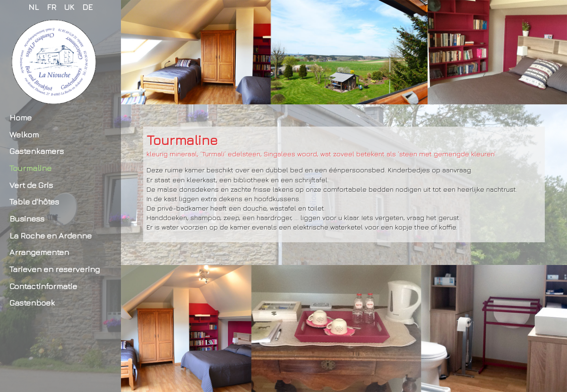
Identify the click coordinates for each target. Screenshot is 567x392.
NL (34, 7)
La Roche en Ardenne (51, 235)
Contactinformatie (43, 286)
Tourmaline (30, 168)
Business (27, 218)
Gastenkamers (37, 151)
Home (21, 117)
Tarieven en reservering (55, 269)
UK (69, 7)
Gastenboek (32, 303)
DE (87, 7)
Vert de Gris (31, 185)
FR (52, 7)
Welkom (24, 134)
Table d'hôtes (34, 201)
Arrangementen (39, 252)
